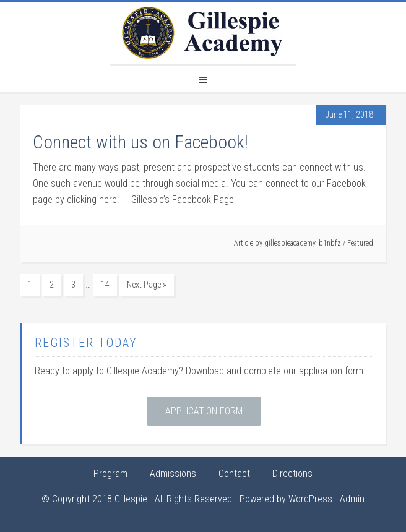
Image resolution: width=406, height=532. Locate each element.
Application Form (204, 411)
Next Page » (147, 285)
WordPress (310, 499)
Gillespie (131, 499)
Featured (360, 243)
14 (105, 285)
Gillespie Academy (203, 33)
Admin (352, 499)
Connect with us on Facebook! (140, 142)
